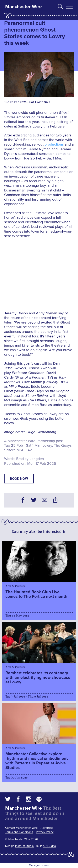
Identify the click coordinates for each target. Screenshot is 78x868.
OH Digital (50, 846)
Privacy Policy (45, 832)
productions (54, 144)
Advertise (47, 828)
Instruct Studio (24, 846)
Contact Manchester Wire (21, 828)
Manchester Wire (24, 7)
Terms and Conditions (19, 832)
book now (19, 479)
